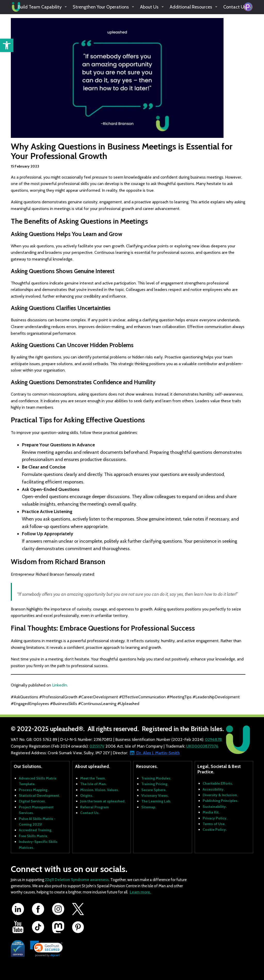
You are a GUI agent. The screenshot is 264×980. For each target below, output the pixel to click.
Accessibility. (213, 789)
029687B (213, 739)
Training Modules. (156, 778)
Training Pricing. (155, 784)
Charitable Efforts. (218, 783)
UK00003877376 (202, 746)
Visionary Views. (155, 795)
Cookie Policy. (215, 830)
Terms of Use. (214, 824)
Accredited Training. (35, 830)
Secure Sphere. (154, 790)
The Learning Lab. (156, 801)
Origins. (87, 795)
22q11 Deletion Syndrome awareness (77, 880)
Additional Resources (191, 7)
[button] (7, 45)
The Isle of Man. (93, 784)
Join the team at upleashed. (103, 801)
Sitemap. (149, 807)
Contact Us (235, 7)
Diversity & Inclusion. (220, 795)
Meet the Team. (93, 778)
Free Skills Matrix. (33, 836)
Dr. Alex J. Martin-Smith (158, 753)
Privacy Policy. (215, 818)
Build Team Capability (40, 7)
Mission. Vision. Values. (100, 790)
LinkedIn (60, 685)
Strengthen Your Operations (101, 7)
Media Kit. (211, 812)
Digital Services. (32, 801)
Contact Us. (90, 813)
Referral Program (94, 807)
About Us (149, 7)
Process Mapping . (34, 790)
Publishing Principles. (220, 801)
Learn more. (140, 892)
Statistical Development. (39, 795)
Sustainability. (215, 807)
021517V (97, 746)
